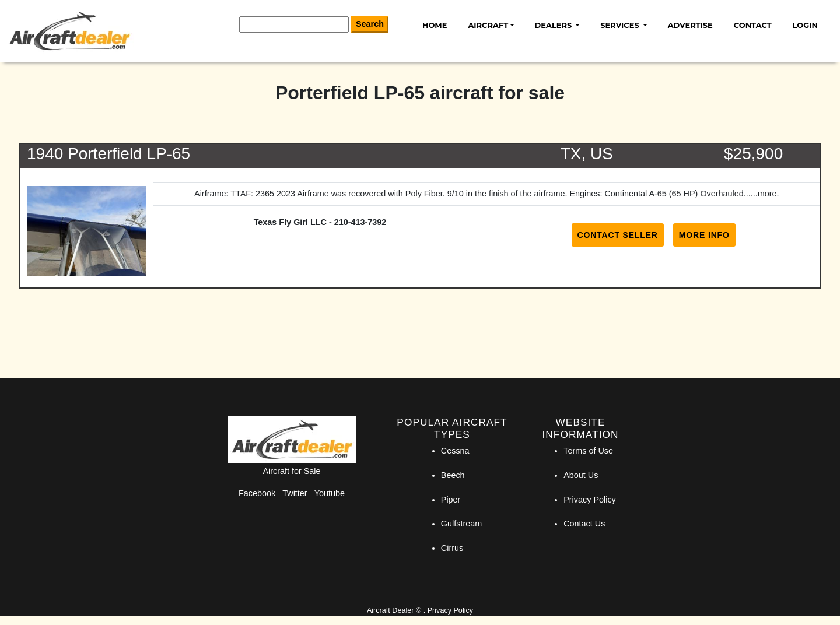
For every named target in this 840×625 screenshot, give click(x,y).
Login (805, 25)
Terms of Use (588, 451)
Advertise (690, 25)
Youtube (330, 493)
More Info (704, 235)
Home (435, 25)
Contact (753, 25)
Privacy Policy (590, 500)
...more (764, 194)
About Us (581, 475)
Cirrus (452, 548)
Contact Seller (618, 235)
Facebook (257, 493)
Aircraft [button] (488, 25)
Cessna (455, 451)
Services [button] (621, 25)
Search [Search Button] (370, 24)
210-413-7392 (360, 222)
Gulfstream (461, 524)
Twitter (295, 493)
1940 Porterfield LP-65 (108, 154)
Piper (451, 500)
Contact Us (584, 524)
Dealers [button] (554, 25)
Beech (453, 475)
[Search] (294, 24)
